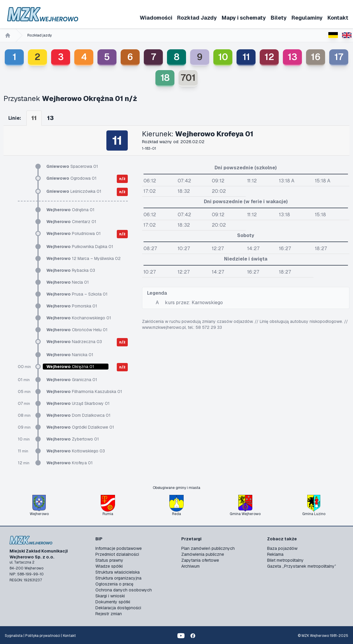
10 (223, 57)
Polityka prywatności (43, 636)
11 (246, 57)
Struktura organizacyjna (118, 578)
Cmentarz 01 (71, 222)
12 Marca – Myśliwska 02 (83, 258)
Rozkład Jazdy (197, 18)
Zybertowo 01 (73, 439)
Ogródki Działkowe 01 (80, 427)
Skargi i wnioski (110, 596)
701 (188, 78)
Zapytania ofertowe (200, 560)
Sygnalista (14, 636)
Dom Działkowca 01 (78, 415)
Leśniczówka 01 (74, 191)
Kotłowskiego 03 (76, 451)
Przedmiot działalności (117, 554)
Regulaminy (307, 18)
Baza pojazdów (282, 548)
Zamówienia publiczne (203, 554)
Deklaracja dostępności (118, 608)
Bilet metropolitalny (285, 560)
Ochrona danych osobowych (124, 590)
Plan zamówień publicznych (208, 548)
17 (339, 57)
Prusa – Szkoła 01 (77, 294)
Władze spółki (109, 566)
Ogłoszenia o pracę (114, 584)
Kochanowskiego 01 (79, 318)
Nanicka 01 (70, 355)
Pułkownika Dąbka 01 (80, 247)
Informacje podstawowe (119, 548)
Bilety (279, 18)
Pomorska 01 (72, 306)
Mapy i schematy (244, 18)
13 (292, 57)
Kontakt (338, 18)
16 (316, 57)
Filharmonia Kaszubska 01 (84, 392)
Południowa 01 (74, 233)
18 (165, 78)
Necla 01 (68, 282)
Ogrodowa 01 (71, 178)
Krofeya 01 (70, 463)
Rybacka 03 (71, 270)
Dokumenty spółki (113, 602)
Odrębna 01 (70, 210)
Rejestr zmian (109, 614)
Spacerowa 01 (72, 166)
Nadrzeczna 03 (74, 342)
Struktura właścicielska (118, 572)
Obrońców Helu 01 (77, 330)
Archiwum (190, 566)
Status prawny (109, 560)
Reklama (275, 554)
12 (269, 57)
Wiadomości (156, 18)
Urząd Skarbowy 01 (78, 403)
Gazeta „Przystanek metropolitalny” (302, 566)
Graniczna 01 (72, 380)
